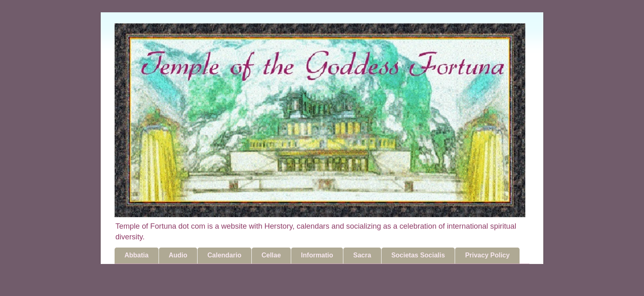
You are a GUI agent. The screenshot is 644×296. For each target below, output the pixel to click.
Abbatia (137, 255)
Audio (178, 255)
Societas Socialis (418, 255)
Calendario (224, 255)
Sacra (362, 255)
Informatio (317, 255)
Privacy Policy (487, 255)
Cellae (271, 255)
